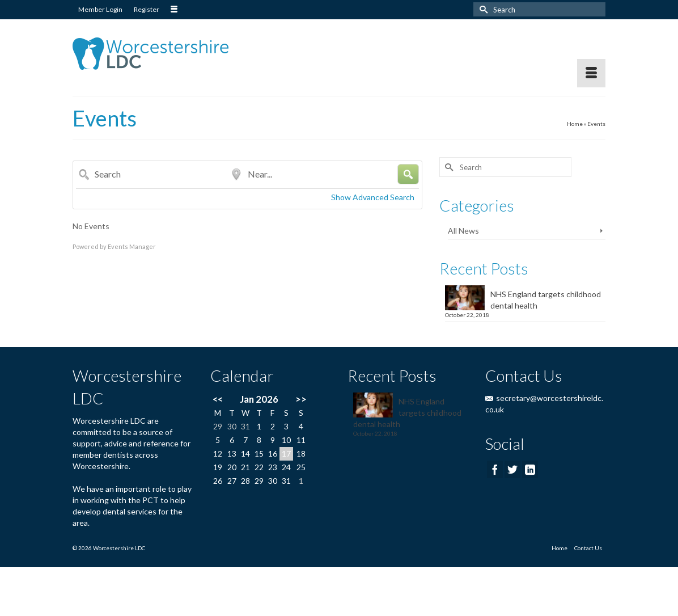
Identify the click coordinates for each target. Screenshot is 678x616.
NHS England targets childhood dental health (546, 300)
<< (218, 399)
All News (463, 231)
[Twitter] (512, 469)
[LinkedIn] (530, 469)
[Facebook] (495, 469)
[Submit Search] (482, 9)
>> (301, 399)
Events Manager (132, 246)
